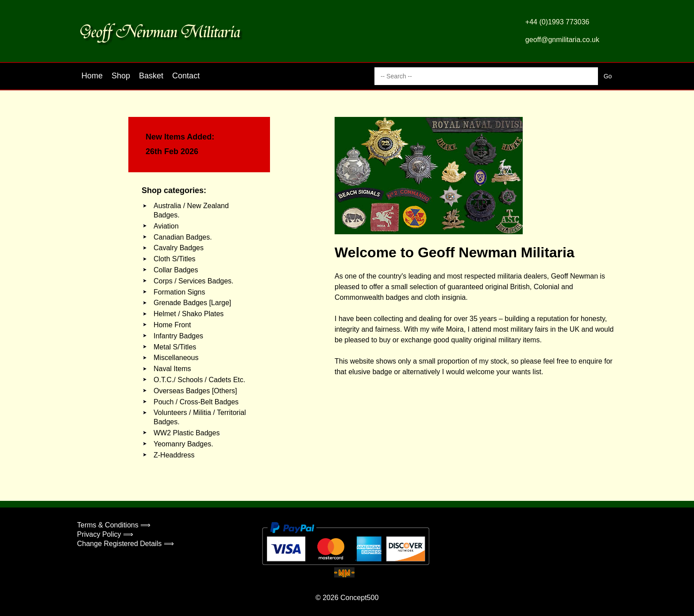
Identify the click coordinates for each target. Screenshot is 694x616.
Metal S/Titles (175, 347)
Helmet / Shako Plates (189, 314)
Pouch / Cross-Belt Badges (196, 402)
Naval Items (172, 369)
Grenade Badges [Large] (192, 303)
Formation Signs (179, 292)
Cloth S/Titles (175, 259)
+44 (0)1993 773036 (557, 22)
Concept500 (359, 598)
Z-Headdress (174, 455)
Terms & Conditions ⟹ (114, 525)
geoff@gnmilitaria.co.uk (562, 40)
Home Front (172, 325)
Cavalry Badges (179, 248)
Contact (186, 76)
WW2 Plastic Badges (187, 433)
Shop (121, 76)
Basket (151, 76)
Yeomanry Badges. (183, 444)
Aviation (166, 226)
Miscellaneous (176, 358)
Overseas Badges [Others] (195, 391)
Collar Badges (176, 270)
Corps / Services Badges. (194, 281)
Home (92, 76)
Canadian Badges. (183, 237)
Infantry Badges (178, 336)
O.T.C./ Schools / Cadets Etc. (199, 380)
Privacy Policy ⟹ (105, 534)
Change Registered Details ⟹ (125, 544)
